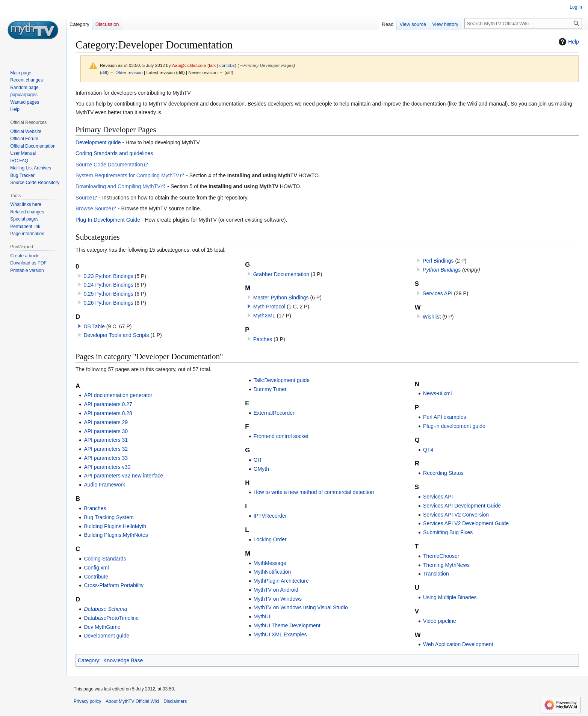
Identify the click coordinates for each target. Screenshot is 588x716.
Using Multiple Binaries (450, 597)
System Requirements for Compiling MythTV (127, 175)
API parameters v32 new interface (123, 476)
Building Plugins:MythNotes (116, 535)
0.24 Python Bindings (108, 285)
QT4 (428, 450)
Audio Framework (104, 485)
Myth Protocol (269, 307)
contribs (227, 65)
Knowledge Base (123, 660)
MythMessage (270, 563)
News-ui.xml (437, 393)
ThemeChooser (441, 556)
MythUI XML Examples (280, 634)
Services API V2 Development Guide (466, 523)
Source (84, 198)
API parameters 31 (106, 440)
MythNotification (272, 572)
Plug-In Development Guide (108, 220)
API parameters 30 (106, 431)
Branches (95, 508)
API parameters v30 (107, 467)
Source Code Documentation (109, 165)
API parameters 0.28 (108, 413)
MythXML (264, 316)
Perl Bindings (438, 261)
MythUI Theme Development (287, 625)
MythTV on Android (276, 590)
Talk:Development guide (282, 380)
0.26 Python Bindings (108, 303)
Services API (438, 293)
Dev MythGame (102, 627)
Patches (263, 339)
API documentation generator (118, 395)
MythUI (262, 616)
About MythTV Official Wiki (132, 701)
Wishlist (432, 317)
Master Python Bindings (281, 298)
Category (88, 660)
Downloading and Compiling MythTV (118, 186)
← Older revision (126, 72)
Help (568, 42)
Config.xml (96, 568)
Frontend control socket (281, 436)
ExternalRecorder (274, 413)
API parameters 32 (106, 449)
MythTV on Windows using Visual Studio (301, 607)
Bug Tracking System (109, 517)
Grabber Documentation (281, 274)
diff (104, 72)
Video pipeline (440, 621)
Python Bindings (442, 270)
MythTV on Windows (278, 599)
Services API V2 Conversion (456, 515)
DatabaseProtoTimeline (111, 618)
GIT (258, 460)
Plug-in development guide (454, 426)
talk (212, 65)
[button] (80, 326)
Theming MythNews (446, 565)
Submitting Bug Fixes (448, 532)
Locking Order (270, 539)
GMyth (261, 469)
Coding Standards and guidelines (114, 153)
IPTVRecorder (270, 516)
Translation (436, 574)
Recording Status (443, 473)
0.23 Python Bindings (108, 276)
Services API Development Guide (462, 506)
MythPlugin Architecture (281, 581)
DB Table (94, 326)
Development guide (98, 142)
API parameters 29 (106, 422)
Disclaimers (175, 701)
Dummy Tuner (270, 389)
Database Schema (105, 609)
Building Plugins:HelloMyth (115, 526)
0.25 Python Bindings (108, 294)
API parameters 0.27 (108, 404)
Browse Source (93, 208)
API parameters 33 (106, 458)
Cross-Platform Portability (114, 585)
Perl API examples (444, 417)
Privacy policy (87, 701)
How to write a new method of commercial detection (314, 492)
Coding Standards (105, 559)
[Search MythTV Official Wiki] (523, 23)
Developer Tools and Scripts (116, 335)
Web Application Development (458, 644)
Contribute (96, 577)
